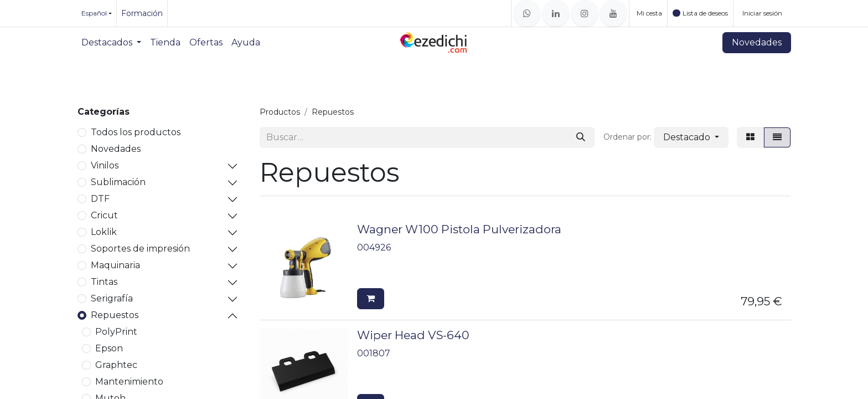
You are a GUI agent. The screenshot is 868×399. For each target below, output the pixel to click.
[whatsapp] (527, 13)
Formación (142, 13)
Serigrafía (112, 298)
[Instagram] (585, 13)
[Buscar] (581, 137)
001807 (374, 353)
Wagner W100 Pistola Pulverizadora (459, 229)
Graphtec (116, 365)
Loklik (104, 232)
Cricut (104, 215)
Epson (109, 348)
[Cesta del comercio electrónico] (648, 13)
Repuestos (115, 315)
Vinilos (105, 165)
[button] (691, 137)
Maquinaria (115, 265)
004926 (374, 247)
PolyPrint (116, 332)
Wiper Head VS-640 (413, 335)
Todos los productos (136, 132)
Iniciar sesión (762, 13)
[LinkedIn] (556, 13)
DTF (100, 199)
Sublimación (118, 182)
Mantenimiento (129, 382)
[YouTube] (613, 13)
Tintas (104, 282)
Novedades (757, 42)
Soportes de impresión (140, 249)
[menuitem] (111, 43)
